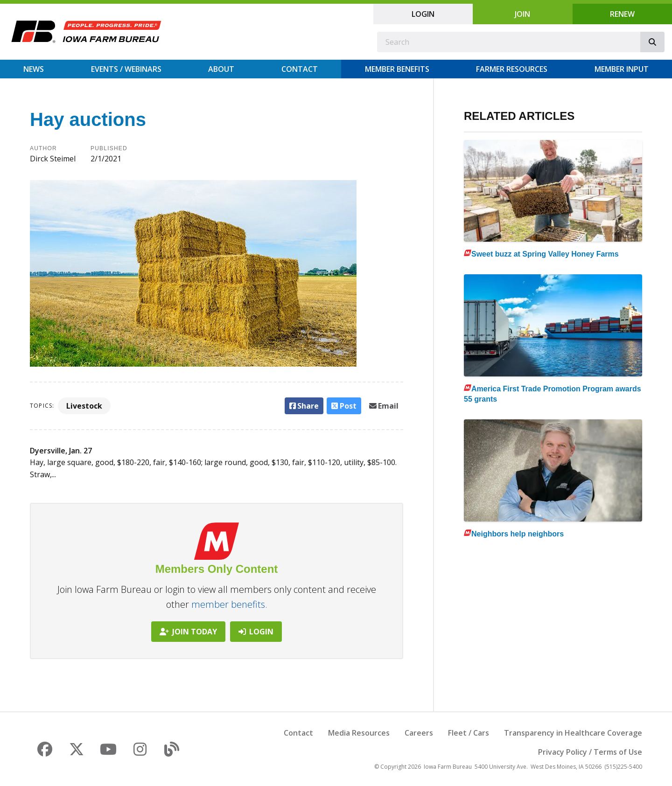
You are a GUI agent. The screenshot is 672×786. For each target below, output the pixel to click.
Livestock (84, 406)
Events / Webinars (126, 69)
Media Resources (359, 733)
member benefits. (229, 604)
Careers (419, 733)
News (34, 69)
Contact (300, 69)
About (221, 69)
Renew (622, 14)
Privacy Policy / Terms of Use (590, 752)
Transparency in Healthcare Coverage (573, 733)
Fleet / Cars (469, 733)
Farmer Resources (512, 69)
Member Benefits (397, 69)
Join (522, 14)
